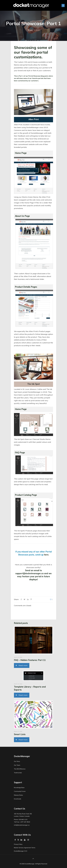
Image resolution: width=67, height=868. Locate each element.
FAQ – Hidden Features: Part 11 (30, 660)
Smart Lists (20, 734)
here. (47, 555)
